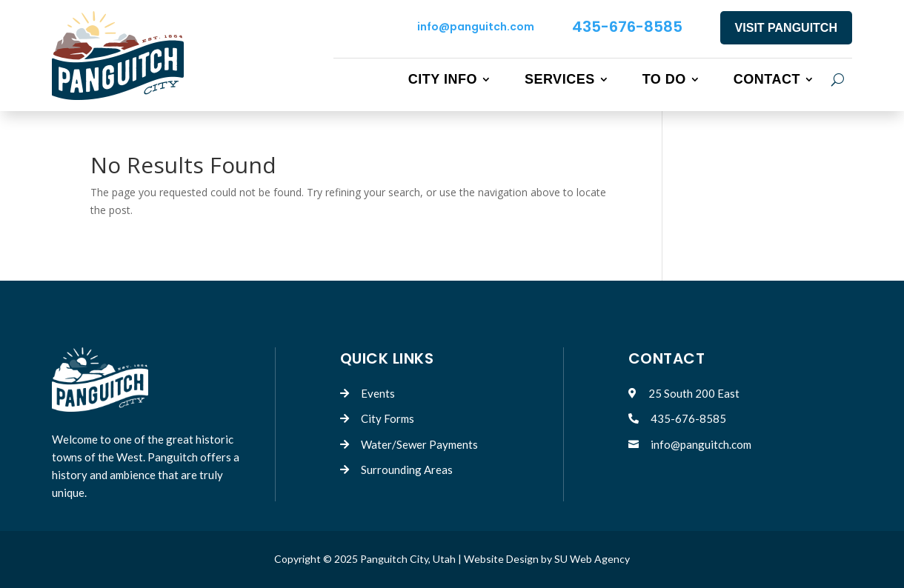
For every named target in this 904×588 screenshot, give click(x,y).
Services (560, 79)
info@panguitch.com (476, 27)
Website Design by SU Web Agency (547, 559)
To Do (664, 79)
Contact (767, 79)
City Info (443, 79)
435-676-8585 (627, 27)
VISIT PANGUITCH (786, 28)
